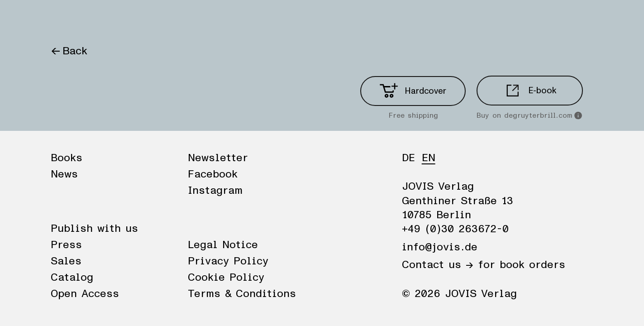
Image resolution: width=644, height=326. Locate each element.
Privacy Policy (228, 261)
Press (66, 245)
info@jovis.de (440, 247)
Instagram (215, 191)
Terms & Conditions (242, 294)
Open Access (85, 294)
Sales (66, 261)
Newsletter (218, 158)
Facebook (213, 174)
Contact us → (438, 265)
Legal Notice (223, 245)
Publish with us (94, 229)
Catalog (72, 278)
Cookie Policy (226, 278)
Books (66, 19)
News (106, 19)
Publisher (154, 19)
